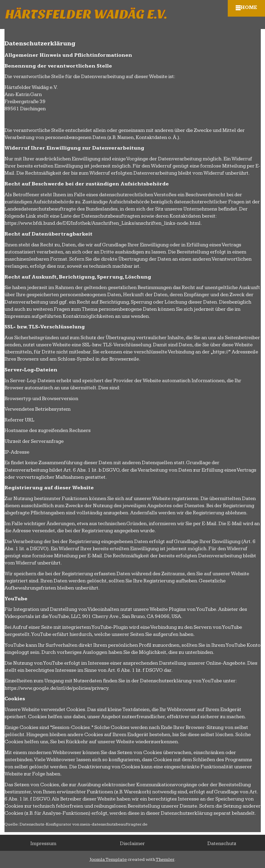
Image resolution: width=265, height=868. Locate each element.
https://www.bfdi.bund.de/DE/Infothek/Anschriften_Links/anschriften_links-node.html (103, 223)
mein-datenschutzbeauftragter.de (114, 824)
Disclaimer (132, 844)
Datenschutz (222, 844)
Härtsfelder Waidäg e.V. (86, 14)
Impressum (43, 844)
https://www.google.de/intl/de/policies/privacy (56, 688)
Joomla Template (108, 859)
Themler (165, 859)
